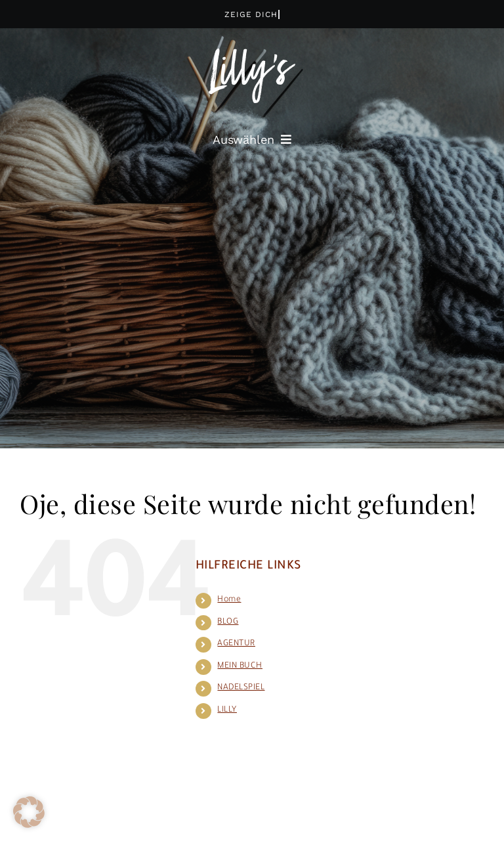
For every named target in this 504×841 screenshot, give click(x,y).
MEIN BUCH (240, 666)
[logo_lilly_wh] (252, 55)
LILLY (227, 710)
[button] (29, 812)
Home (229, 600)
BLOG (228, 622)
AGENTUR (236, 644)
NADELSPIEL (241, 688)
